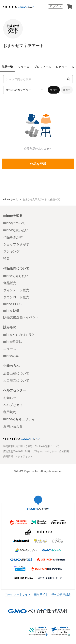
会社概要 (64, 451)
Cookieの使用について (47, 446)
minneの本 (11, 356)
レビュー (62, 67)
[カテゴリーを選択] (25, 90)
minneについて (14, 223)
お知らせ (10, 398)
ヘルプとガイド (15, 405)
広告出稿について (16, 373)
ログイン (56, 6)
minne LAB (11, 311)
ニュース (10, 349)
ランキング (11, 251)
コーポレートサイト (18, 594)
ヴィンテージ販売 (16, 290)
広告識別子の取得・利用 (17, 451)
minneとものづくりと (19, 335)
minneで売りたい (16, 276)
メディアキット (24, 456)
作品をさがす (13, 237)
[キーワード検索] (38, 79)
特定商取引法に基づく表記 (18, 446)
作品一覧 (7, 67)
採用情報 (8, 456)
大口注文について (16, 380)
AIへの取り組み (61, 594)
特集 (6, 259)
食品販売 (10, 283)
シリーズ (24, 67)
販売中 (67, 90)
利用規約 (10, 412)
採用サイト (41, 594)
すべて (54, 90)
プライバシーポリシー (45, 451)
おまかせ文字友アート (24, 46)
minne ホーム (11, 199)
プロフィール (43, 67)
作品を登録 (38, 164)
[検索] (69, 79)
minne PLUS (12, 304)
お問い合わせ (13, 426)
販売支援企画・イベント (21, 317)
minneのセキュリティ (19, 419)
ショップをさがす (16, 244)
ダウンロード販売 (16, 297)
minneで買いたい (16, 230)
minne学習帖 (13, 342)
